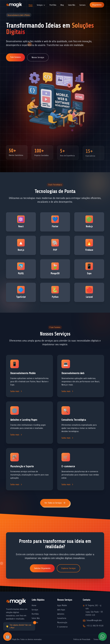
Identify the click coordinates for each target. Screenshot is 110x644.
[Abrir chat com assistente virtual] (7, 637)
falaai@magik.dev (94, 620)
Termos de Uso (99, 639)
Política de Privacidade (82, 639)
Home (31, 5)
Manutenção (62, 623)
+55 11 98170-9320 (95, 626)
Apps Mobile (62, 605)
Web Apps (61, 610)
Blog (62, 5)
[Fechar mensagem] (35, 623)
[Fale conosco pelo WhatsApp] (103, 637)
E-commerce (62, 627)
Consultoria (62, 618)
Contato (82, 5)
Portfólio (53, 5)
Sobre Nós (72, 5)
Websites (61, 614)
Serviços (35, 610)
